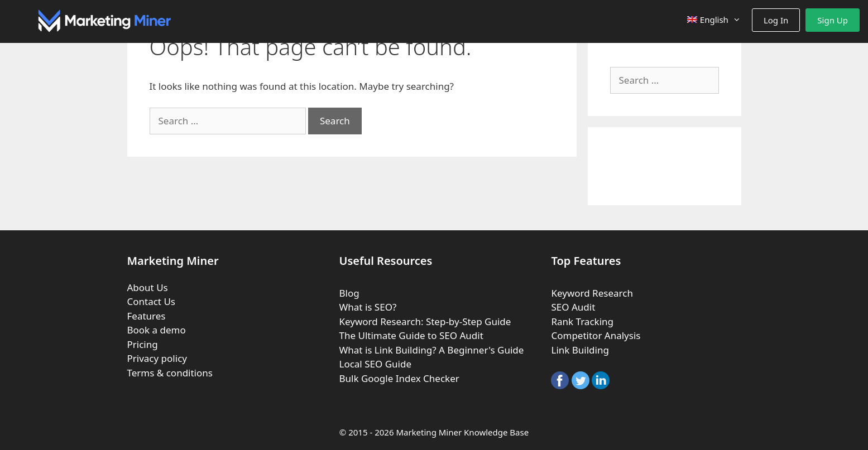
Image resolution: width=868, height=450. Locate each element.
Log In (776, 20)
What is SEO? (368, 307)
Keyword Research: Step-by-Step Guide (425, 321)
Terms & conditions (170, 373)
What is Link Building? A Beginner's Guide (431, 350)
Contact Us (152, 301)
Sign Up (833, 20)
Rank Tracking (582, 321)
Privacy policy (157, 358)
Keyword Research (592, 293)
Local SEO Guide (375, 364)
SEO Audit (573, 307)
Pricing (143, 344)
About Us (148, 287)
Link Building (580, 350)
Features (147, 316)
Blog (349, 293)
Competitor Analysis (596, 335)
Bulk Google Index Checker (399, 378)
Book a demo (157, 330)
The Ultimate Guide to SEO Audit (411, 335)
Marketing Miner (429, 432)
